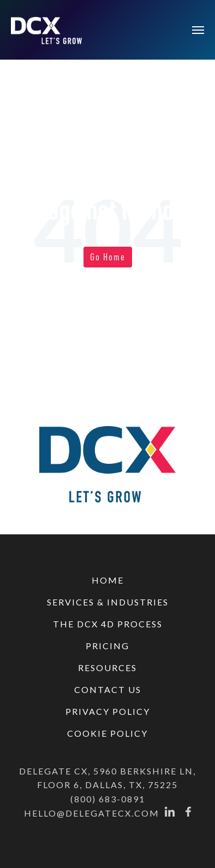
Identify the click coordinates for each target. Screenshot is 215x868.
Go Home (108, 257)
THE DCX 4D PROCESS (108, 624)
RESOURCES (107, 668)
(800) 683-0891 (108, 799)
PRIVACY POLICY (108, 711)
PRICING (107, 646)
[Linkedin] (170, 813)
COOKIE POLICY (107, 733)
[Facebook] (188, 813)
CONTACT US (108, 689)
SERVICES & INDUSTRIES (108, 602)
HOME (108, 580)
